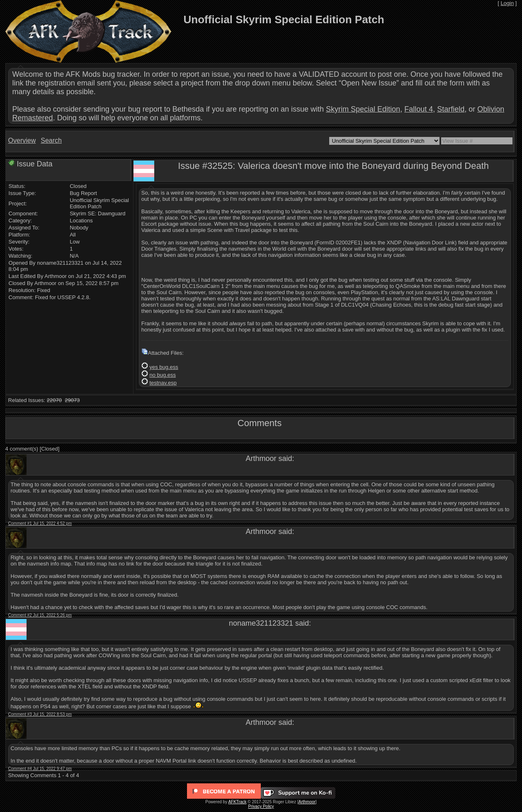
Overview (22, 140)
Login (507, 3)
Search (51, 140)
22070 (54, 400)
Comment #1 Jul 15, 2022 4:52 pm (40, 523)
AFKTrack (237, 802)
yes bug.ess (164, 367)
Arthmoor (307, 802)
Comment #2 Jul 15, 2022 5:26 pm (40, 615)
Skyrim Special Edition (363, 109)
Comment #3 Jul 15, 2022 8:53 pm (40, 714)
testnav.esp (163, 383)
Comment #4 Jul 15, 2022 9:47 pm (40, 769)
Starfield (451, 109)
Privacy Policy (261, 806)
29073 (72, 400)
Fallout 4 (419, 109)
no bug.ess (163, 375)
